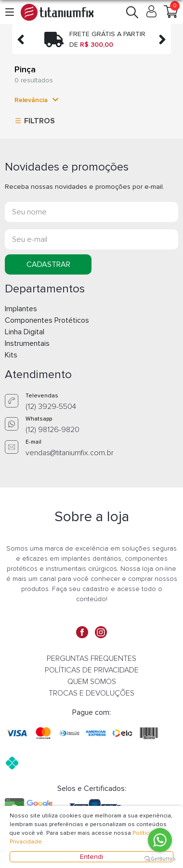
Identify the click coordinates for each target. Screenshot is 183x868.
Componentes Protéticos (47, 320)
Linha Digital (25, 332)
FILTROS (33, 121)
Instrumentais (27, 343)
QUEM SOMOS (92, 682)
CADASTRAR (48, 264)
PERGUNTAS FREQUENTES (91, 658)
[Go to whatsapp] (160, 840)
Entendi (91, 857)
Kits (11, 355)
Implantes (21, 309)
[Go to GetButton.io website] (160, 858)
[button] (10, 12)
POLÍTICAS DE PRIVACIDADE (92, 670)
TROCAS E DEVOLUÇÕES (91, 693)
